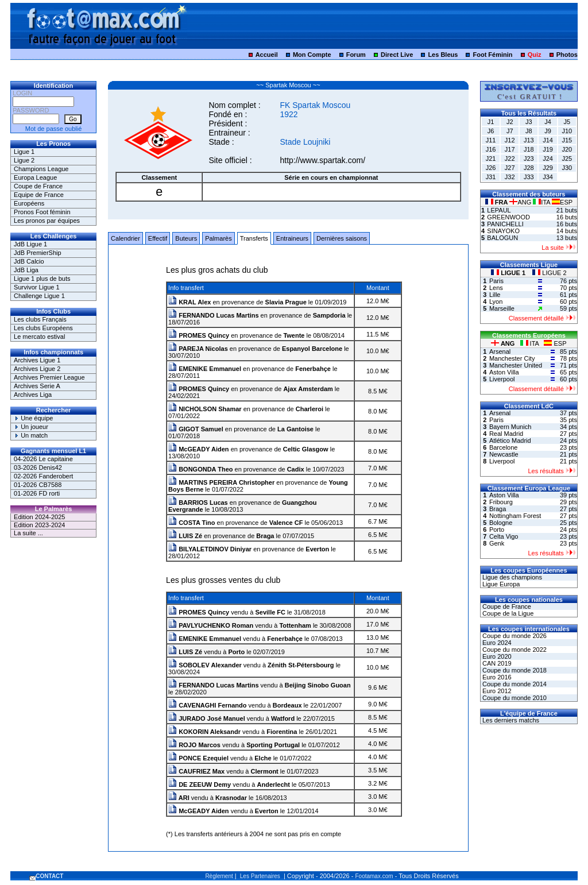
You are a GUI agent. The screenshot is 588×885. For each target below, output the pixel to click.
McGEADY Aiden (198, 449)
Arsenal (500, 351)
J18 (529, 149)
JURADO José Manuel (207, 718)
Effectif (158, 238)
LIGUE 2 (549, 273)
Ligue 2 (24, 160)
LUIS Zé (185, 536)
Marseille (502, 308)
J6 (491, 131)
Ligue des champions (511, 577)
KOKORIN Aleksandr (204, 732)
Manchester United (516, 365)
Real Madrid (506, 434)
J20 (567, 149)
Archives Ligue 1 (37, 360)
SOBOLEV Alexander (205, 665)
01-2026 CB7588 (38, 485)
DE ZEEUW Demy (200, 784)
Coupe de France (38, 186)
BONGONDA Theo (200, 469)
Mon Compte (312, 55)
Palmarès (218, 238)
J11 (491, 140)
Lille (495, 295)
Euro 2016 (496, 677)
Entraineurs (292, 238)
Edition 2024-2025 (39, 517)
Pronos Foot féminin (42, 212)
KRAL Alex (189, 302)
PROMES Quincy (199, 335)
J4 (548, 122)
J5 (567, 122)
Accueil (267, 55)
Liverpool (502, 379)
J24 (548, 159)
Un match (31, 435)
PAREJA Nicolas (198, 349)
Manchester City (512, 358)
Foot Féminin (492, 55)
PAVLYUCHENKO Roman (211, 625)
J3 (529, 122)
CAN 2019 (496, 663)
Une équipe (33, 418)
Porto (497, 530)
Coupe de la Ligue (507, 613)
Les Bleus (443, 55)
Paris (496, 281)
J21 (491, 159)
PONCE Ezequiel (198, 758)
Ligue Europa (500, 584)
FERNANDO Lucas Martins (213, 315)
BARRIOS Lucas (198, 503)
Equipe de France (39, 195)
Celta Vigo (504, 536)
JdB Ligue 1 (30, 244)
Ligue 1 (24, 152)
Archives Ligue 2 (37, 369)
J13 (529, 140)
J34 (548, 177)
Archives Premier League (49, 377)
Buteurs (186, 238)
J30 (567, 168)
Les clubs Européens (43, 328)
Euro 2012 (496, 691)
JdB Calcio (29, 261)
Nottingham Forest (515, 516)
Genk (497, 543)
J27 (510, 168)
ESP (562, 202)
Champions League (41, 169)
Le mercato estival (39, 337)
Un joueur (31, 427)
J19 (548, 149)
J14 (548, 140)
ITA (542, 202)
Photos (567, 55)
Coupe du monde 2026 (514, 636)
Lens (496, 288)
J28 (529, 168)
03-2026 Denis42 (38, 467)
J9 (548, 131)
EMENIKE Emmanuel (205, 369)
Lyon (496, 302)
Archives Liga (33, 395)
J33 (529, 177)
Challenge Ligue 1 (39, 296)
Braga (498, 509)
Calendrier (125, 238)
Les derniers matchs (510, 720)
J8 (529, 131)
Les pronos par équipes (47, 221)
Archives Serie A (37, 386)
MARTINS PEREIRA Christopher (221, 482)
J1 (491, 122)
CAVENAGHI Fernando (207, 705)
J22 (510, 159)
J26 (491, 168)
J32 (510, 177)
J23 (529, 159)
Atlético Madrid (510, 440)
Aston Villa (504, 372)
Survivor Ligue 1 (37, 287)
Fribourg (501, 502)
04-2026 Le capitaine (43, 459)
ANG (521, 202)
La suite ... (28, 533)
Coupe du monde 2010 (514, 698)
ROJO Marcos (194, 745)
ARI (179, 798)
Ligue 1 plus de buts (42, 279)
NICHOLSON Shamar (205, 409)
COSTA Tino (192, 523)
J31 (491, 177)
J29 (548, 168)
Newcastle (504, 454)
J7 (510, 131)
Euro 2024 (496, 643)
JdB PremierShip (38, 253)
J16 (491, 149)
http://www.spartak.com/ (322, 160)
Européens (29, 203)
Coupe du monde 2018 (514, 670)
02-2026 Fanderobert (43, 476)
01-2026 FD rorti (37, 493)
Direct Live (397, 55)
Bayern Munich (510, 427)
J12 (510, 140)
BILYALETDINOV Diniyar (210, 549)
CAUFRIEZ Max (196, 771)
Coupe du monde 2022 (514, 650)
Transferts (254, 238)
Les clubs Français (40, 319)
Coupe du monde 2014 (514, 684)
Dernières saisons (342, 238)
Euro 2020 (496, 656)
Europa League (35, 177)
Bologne (501, 523)
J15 (567, 140)
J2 (510, 122)
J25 (567, 159)
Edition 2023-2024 (39, 525)
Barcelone (504, 447)
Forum (356, 55)
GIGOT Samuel (196, 429)
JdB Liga (26, 270)
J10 (567, 131)
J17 (510, 149)
